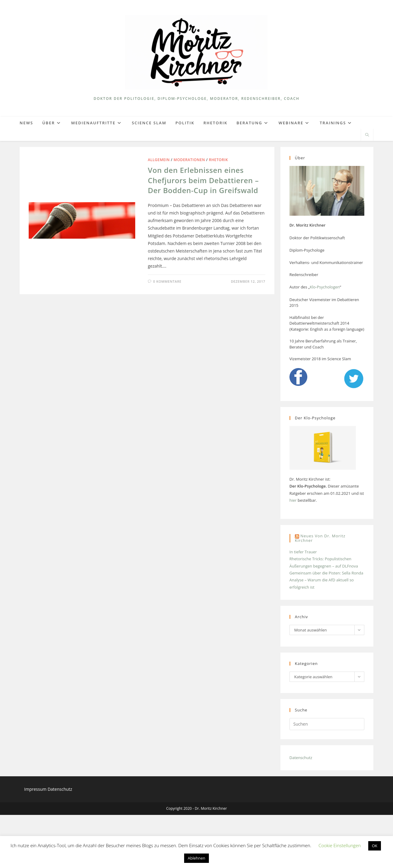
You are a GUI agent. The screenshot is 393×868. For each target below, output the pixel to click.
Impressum (36, 789)
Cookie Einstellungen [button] (340, 845)
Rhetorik (218, 160)
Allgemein (159, 160)
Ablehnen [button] (197, 858)
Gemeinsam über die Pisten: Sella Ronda (326, 573)
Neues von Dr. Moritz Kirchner (320, 538)
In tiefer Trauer (303, 552)
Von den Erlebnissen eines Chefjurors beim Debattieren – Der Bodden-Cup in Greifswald (203, 180)
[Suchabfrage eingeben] (327, 724)
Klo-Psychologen (325, 287)
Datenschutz (301, 758)
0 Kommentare (167, 281)
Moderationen (189, 160)
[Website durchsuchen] (367, 135)
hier (293, 500)
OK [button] (375, 846)
